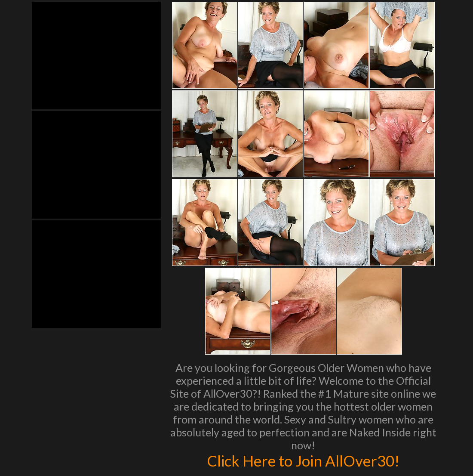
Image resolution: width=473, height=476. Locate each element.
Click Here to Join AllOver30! (303, 461)
